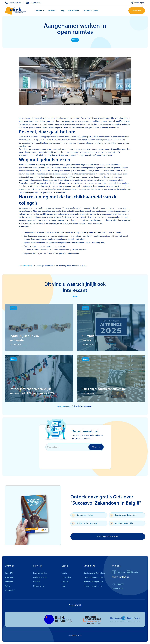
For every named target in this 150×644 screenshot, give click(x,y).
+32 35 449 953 (118, 584)
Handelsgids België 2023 (93, 582)
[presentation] (65, 456)
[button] (40, 11)
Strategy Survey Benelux (93, 586)
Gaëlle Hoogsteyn (26, 266)
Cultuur (75, 40)
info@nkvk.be (118, 589)
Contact (65, 582)
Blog (63, 11)
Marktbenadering (40, 577)
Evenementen (74, 11)
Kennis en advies (40, 573)
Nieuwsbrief (10, 590)
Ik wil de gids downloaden (108, 537)
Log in (64, 573)
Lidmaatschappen (90, 11)
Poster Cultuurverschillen (93, 577)
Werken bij (9, 582)
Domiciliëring (39, 586)
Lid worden (137, 11)
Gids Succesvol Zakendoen (94, 573)
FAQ (63, 586)
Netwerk (37, 582)
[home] (19, 11)
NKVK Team (9, 577)
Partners (8, 586)
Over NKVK (9, 573)
